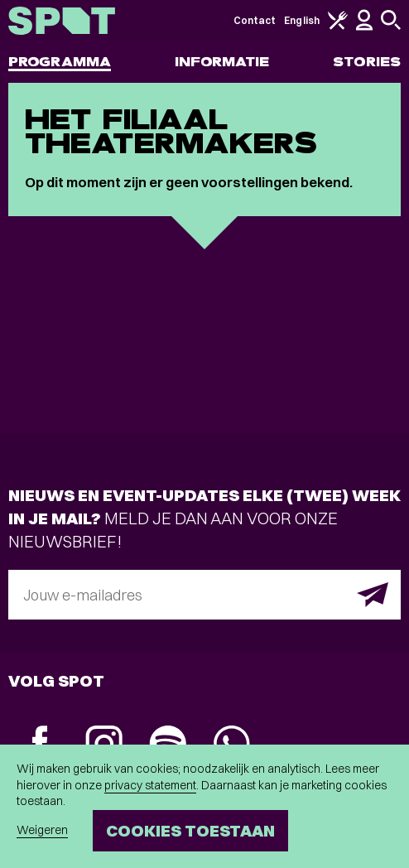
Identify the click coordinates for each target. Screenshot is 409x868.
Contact (255, 20)
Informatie (222, 62)
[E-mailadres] (204, 595)
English (302, 20)
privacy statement (150, 785)
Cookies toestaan (190, 830)
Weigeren (42, 830)
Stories (367, 62)
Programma (60, 62)
